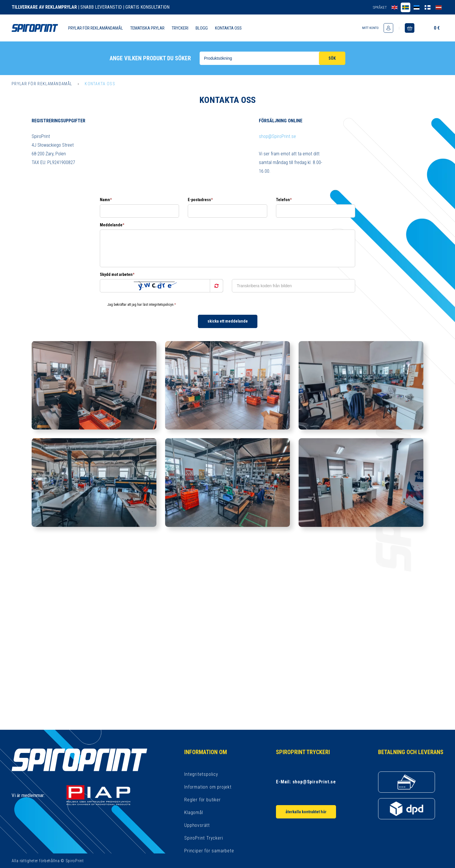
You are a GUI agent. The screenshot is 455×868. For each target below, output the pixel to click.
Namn (106, 200)
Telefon (284, 200)
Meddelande (112, 225)
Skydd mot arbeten (117, 274)
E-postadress (200, 200)
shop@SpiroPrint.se (277, 136)
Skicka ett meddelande (228, 321)
